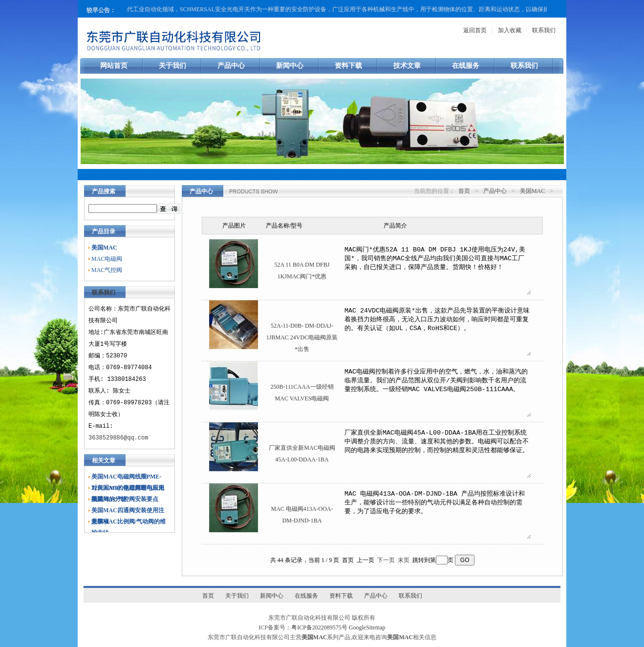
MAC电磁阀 (107, 259)
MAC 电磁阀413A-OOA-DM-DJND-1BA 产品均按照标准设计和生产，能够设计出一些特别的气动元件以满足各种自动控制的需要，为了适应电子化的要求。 (437, 514)
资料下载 (348, 66)
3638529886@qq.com (118, 438)
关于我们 (172, 66)
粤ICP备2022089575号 (319, 627)
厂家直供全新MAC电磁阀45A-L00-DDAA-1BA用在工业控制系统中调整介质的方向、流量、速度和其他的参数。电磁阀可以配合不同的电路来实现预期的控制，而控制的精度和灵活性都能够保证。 (437, 453)
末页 (404, 560)
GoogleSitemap (367, 627)
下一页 (386, 560)
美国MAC (532, 191)
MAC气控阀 (107, 270)
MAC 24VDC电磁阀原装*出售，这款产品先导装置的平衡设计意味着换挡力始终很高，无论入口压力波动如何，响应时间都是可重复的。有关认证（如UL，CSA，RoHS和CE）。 (437, 331)
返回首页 (475, 30)
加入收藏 (510, 30)
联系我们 (544, 30)
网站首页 (114, 66)
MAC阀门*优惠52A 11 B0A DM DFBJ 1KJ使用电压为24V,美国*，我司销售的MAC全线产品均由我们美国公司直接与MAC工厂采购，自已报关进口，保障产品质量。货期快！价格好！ (437, 270)
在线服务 (466, 66)
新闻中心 (290, 66)
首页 (464, 191)
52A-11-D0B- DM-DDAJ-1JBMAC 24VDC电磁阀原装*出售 (302, 337)
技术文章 (407, 66)
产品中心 (231, 66)
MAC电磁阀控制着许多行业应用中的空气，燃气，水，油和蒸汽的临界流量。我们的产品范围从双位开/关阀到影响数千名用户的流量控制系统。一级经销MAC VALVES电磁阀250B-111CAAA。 (437, 392)
